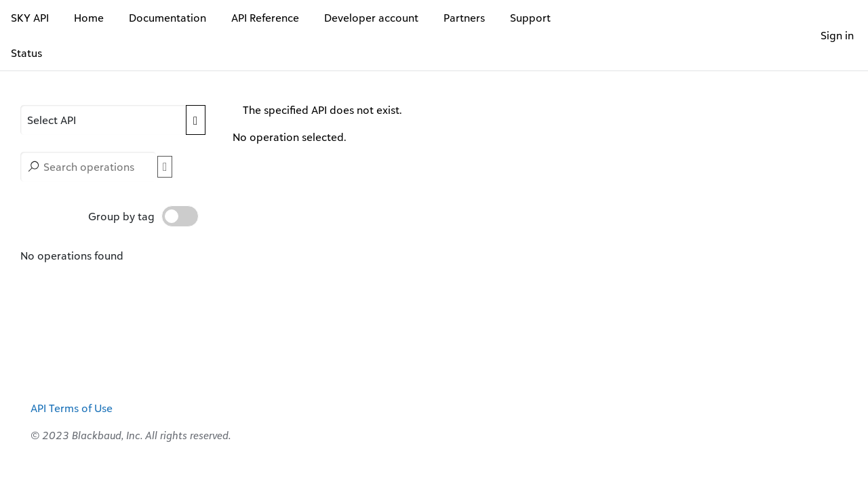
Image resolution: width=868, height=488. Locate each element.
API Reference (265, 18)
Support (530, 18)
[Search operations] (88, 167)
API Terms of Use (72, 408)
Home (89, 18)
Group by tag (143, 216)
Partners (464, 18)
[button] (103, 120)
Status (26, 53)
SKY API (30, 18)
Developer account (371, 18)
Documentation (167, 18)
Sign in (837, 35)
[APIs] (113, 120)
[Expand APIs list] (195, 120)
